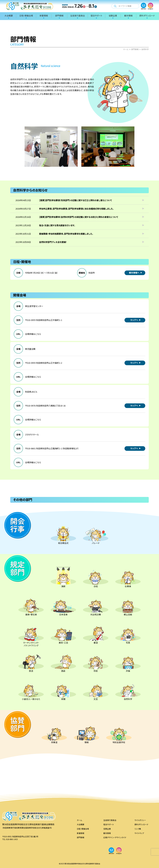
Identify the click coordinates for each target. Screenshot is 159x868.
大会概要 (81, 824)
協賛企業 (107, 829)
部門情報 (81, 837)
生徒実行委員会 (110, 820)
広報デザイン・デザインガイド (115, 837)
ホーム (79, 820)
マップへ (134, 320)
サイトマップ (139, 833)
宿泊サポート (109, 824)
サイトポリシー (140, 820)
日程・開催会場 (83, 829)
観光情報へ (134, 273)
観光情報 (107, 833)
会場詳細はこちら (33, 334)
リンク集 (138, 829)
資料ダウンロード (141, 824)
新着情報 (81, 833)
